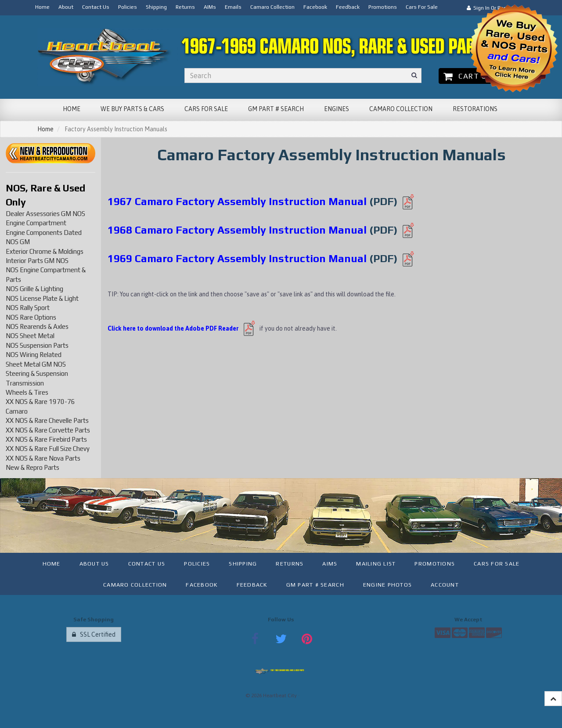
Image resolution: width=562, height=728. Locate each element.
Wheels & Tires (27, 392)
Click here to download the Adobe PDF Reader (173, 329)
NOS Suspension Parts (37, 345)
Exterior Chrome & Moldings (45, 251)
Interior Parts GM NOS (37, 261)
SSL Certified (94, 634)
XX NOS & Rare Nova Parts (43, 458)
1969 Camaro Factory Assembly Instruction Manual (237, 258)
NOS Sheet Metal (30, 336)
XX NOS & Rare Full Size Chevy (48, 449)
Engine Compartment (36, 223)
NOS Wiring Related (34, 355)
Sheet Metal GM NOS (36, 364)
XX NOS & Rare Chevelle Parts (47, 420)
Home (45, 129)
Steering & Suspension (37, 373)
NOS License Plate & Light (42, 298)
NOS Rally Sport (28, 308)
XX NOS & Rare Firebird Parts (46, 439)
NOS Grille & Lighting (34, 289)
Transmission (25, 383)
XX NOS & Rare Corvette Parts (48, 430)
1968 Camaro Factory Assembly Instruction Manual (237, 230)
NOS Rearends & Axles (37, 326)
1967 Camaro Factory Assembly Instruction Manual (237, 201)
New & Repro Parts (32, 467)
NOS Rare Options (31, 317)
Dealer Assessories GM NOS (45, 214)
